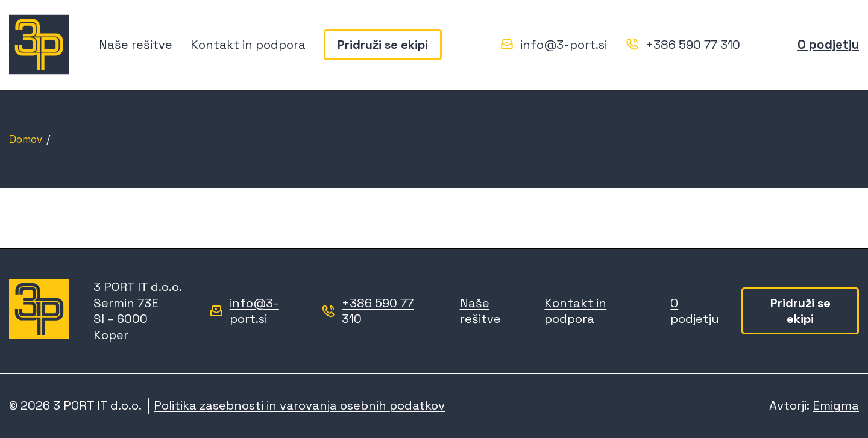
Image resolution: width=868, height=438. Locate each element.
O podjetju (828, 45)
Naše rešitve (136, 45)
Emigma (836, 405)
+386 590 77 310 (693, 45)
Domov (26, 139)
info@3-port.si (564, 45)
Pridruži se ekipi (383, 45)
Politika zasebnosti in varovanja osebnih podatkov (299, 405)
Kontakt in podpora (248, 45)
